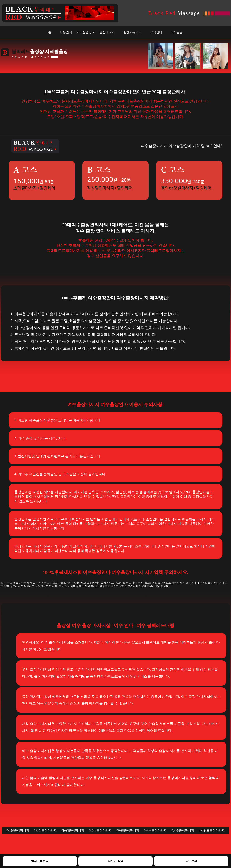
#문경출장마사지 (73, 830)
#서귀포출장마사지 (212, 830)
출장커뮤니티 (132, 32)
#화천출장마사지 (128, 830)
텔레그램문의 (40, 861)
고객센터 (156, 32)
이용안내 (66, 32)
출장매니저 (107, 32)
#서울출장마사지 (18, 830)
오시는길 (177, 32)
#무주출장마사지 (155, 830)
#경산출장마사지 (100, 830)
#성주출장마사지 (183, 830)
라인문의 (191, 861)
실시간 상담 (115, 861)
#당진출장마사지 (45, 830)
